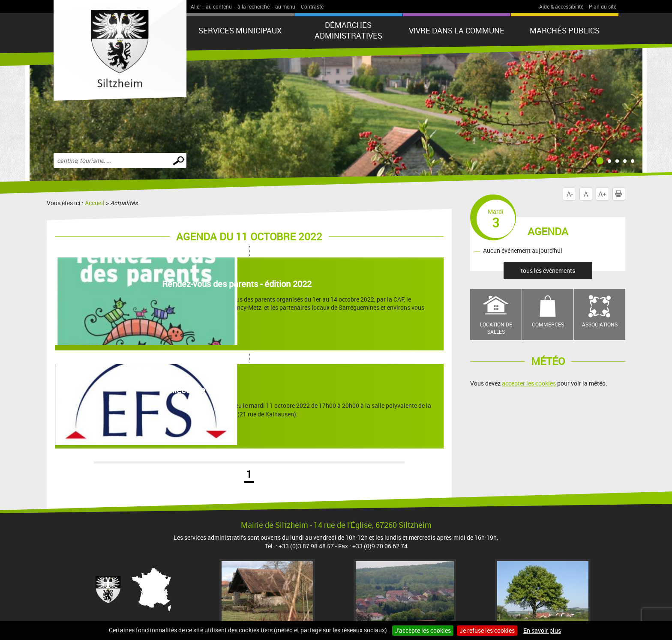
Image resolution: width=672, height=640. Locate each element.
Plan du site (603, 6)
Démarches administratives (348, 30)
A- (570, 194)
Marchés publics (565, 30)
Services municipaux (240, 30)
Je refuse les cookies (487, 630)
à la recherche (253, 6)
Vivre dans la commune (457, 30)
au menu (285, 6)
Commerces (548, 324)
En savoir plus (542, 630)
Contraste (312, 6)
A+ (602, 194)
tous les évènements (548, 271)
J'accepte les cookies (423, 630)
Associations (600, 324)
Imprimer (620, 194)
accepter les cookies (529, 383)
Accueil (95, 203)
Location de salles (496, 328)
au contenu (219, 6)
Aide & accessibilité (561, 6)
